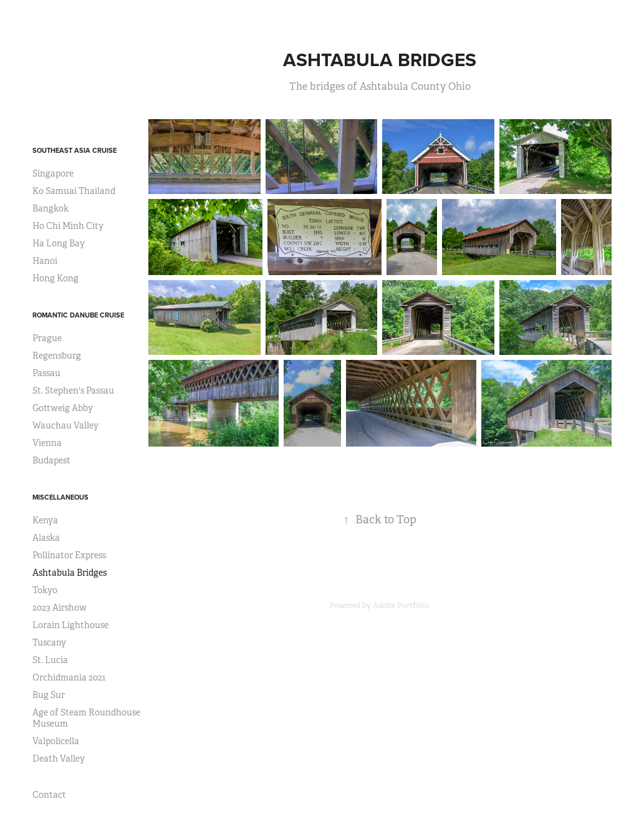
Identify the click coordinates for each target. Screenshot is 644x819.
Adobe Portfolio (401, 606)
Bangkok (50, 208)
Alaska (46, 538)
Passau (46, 373)
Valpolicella (56, 741)
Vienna (47, 443)
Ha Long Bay (59, 243)
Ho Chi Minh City (68, 226)
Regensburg (57, 356)
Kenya (45, 520)
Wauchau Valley (65, 425)
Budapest (51, 460)
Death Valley (59, 758)
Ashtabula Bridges (70, 573)
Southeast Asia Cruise (74, 150)
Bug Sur (49, 695)
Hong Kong (55, 278)
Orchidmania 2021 (69, 677)
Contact (49, 795)
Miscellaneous (60, 497)
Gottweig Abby (63, 408)
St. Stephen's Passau (73, 390)
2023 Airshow (60, 608)
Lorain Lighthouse (70, 625)
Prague (47, 338)
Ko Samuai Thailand (74, 191)
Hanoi (45, 261)
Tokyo (45, 590)
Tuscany (49, 642)
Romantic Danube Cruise (78, 315)
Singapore (53, 173)
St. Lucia (50, 660)
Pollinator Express (69, 555)
